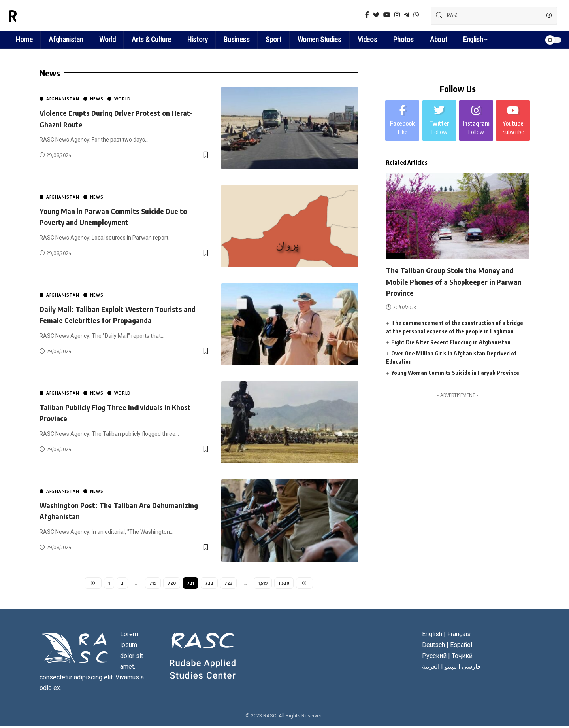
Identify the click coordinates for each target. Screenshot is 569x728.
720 (171, 583)
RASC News (45, 15)
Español (461, 647)
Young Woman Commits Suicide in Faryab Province (455, 362)
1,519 (264, 583)
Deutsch (433, 647)
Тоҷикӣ (462, 657)
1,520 (285, 583)
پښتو (451, 668)
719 (152, 583)
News (97, 99)
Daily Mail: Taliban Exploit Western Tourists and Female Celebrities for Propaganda (121, 314)
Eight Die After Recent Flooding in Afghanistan (451, 331)
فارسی (471, 668)
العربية (431, 668)
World (123, 99)
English (473, 39)
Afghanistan (63, 99)
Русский (434, 657)
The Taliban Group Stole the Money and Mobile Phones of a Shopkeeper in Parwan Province (456, 270)
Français (459, 636)
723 (229, 583)
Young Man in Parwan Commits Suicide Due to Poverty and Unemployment (124, 216)
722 (209, 583)
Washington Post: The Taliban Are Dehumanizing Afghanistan (103, 510)
